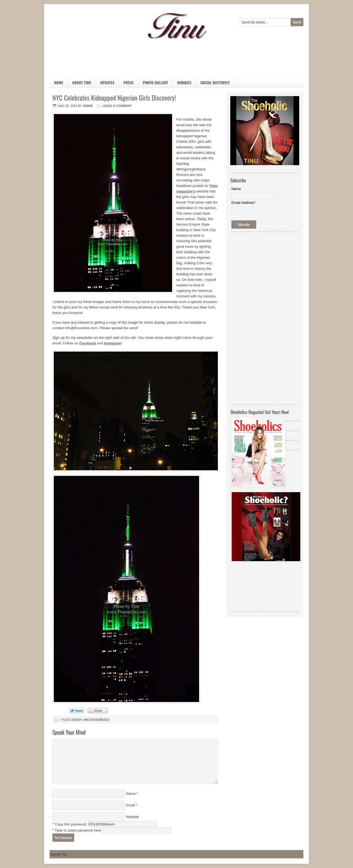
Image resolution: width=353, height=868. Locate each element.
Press (129, 82)
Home (59, 82)
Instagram (113, 343)
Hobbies (182, 84)
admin (88, 106)
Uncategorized (96, 720)
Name (131, 794)
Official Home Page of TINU (91, 26)
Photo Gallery (155, 82)
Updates (107, 82)
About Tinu (82, 82)
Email (131, 805)
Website (133, 817)
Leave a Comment (117, 106)
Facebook (88, 343)
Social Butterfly (215, 82)
